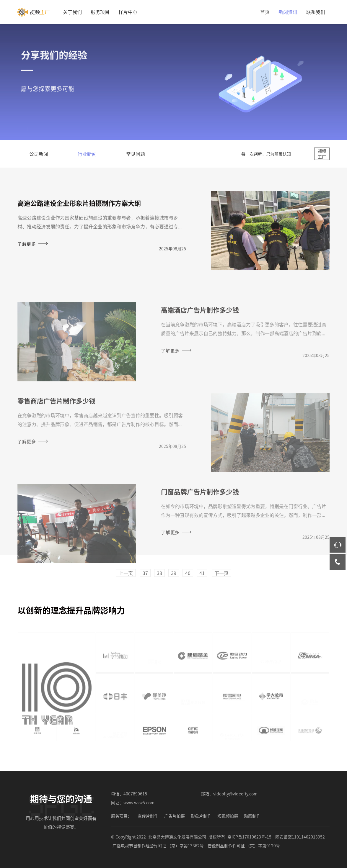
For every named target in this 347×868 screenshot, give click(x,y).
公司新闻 (39, 154)
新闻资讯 (288, 12)
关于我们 (72, 12)
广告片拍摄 (175, 816)
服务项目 (100, 12)
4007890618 (135, 794)
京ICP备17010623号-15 (249, 837)
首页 (265, 12)
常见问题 (136, 154)
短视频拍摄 (228, 816)
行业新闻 (87, 154)
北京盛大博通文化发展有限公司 (177, 837)
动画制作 (252, 816)
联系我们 (316, 12)
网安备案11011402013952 (300, 837)
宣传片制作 (148, 816)
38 (159, 573)
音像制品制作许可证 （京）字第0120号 (244, 846)
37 (145, 573)
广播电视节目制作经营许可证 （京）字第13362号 (158, 846)
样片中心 (128, 12)
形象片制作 (201, 816)
